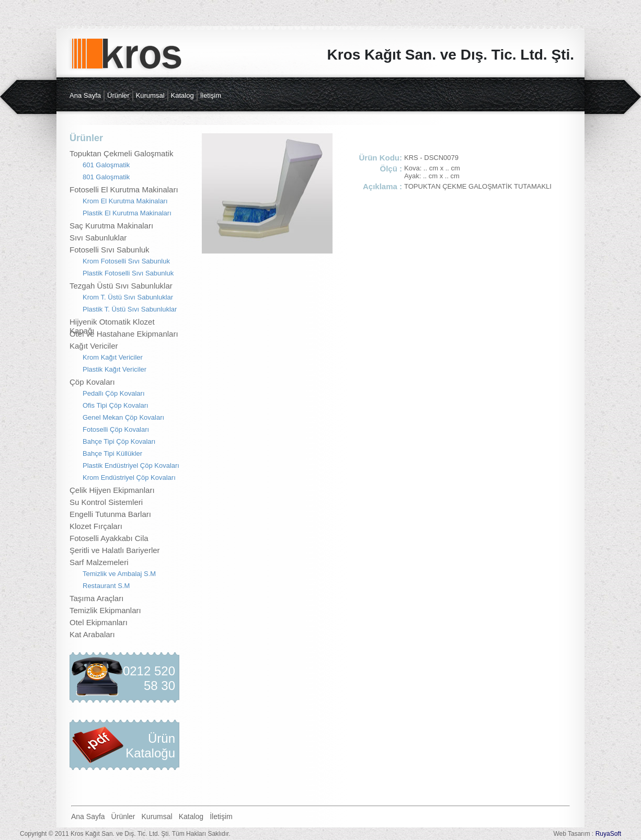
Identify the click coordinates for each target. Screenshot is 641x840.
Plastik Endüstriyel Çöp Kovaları (131, 465)
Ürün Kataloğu (150, 746)
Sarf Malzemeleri (99, 562)
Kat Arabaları (92, 634)
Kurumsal (150, 95)
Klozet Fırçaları (96, 526)
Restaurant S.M (106, 586)
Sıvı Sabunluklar (98, 238)
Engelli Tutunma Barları (110, 514)
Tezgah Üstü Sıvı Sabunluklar (121, 286)
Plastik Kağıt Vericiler (115, 369)
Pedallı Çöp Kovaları (114, 393)
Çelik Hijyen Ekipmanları (112, 490)
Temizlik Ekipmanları (105, 610)
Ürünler (118, 95)
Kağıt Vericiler (94, 346)
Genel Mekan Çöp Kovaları (123, 417)
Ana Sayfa (85, 95)
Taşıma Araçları (96, 598)
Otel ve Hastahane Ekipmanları (124, 334)
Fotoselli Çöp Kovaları (116, 429)
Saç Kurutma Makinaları (111, 226)
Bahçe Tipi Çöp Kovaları (119, 441)
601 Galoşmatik (106, 165)
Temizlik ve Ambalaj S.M (119, 574)
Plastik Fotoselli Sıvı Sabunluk (128, 273)
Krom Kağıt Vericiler (113, 357)
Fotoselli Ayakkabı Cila (109, 538)
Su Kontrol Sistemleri (106, 502)
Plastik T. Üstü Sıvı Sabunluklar (130, 309)
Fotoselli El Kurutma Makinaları (124, 189)
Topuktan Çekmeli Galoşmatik (121, 153)
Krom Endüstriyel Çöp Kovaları (129, 477)
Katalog (182, 95)
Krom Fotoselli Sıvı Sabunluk (126, 261)
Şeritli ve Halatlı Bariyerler (115, 550)
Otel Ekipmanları (99, 622)
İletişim (211, 95)
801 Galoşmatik (106, 177)
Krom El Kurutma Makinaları (125, 201)
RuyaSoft (608, 834)
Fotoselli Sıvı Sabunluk (110, 250)
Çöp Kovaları (92, 382)
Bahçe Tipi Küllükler (112, 453)
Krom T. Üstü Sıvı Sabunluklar (128, 297)
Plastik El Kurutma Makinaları (127, 213)
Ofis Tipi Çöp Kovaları (116, 405)
